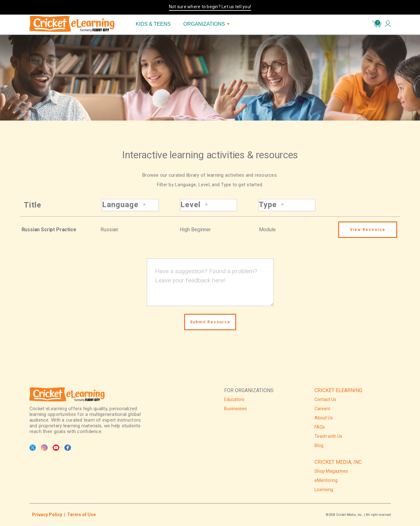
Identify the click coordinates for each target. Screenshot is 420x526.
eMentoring (326, 480)
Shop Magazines (331, 471)
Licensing (324, 490)
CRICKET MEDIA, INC (338, 462)
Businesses (236, 409)
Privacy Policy (47, 515)
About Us (324, 418)
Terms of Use (81, 515)
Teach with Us (328, 436)
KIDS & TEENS (153, 24)
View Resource (368, 230)
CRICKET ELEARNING (338, 390)
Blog (319, 445)
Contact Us (325, 399)
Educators (234, 399)
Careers (322, 409)
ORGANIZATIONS (206, 24)
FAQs (320, 427)
